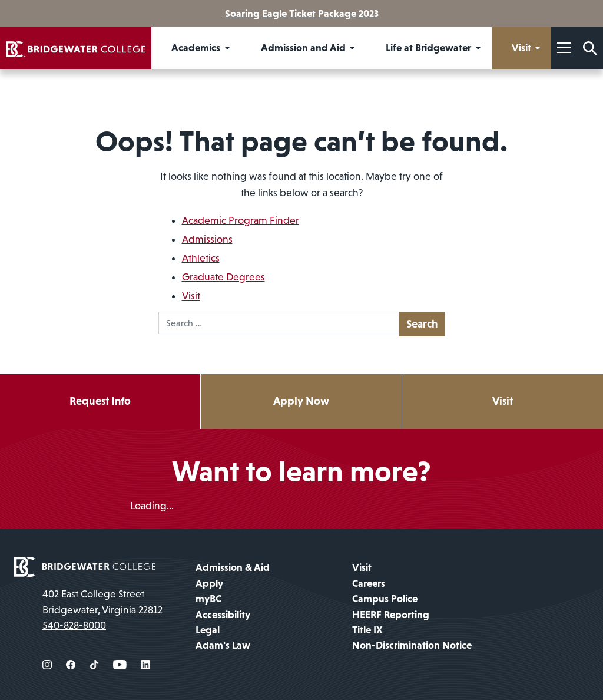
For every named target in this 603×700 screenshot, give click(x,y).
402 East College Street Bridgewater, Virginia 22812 (102, 602)
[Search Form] (590, 48)
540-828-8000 (74, 625)
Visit (191, 296)
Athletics (201, 258)
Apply (209, 583)
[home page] (85, 566)
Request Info (100, 401)
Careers (369, 583)
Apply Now (301, 401)
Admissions (207, 239)
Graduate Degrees (223, 277)
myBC (208, 599)
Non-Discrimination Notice (412, 645)
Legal (208, 630)
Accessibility (223, 615)
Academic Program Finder (241, 220)
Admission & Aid (233, 567)
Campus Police (385, 599)
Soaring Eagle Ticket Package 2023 (302, 14)
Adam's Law (223, 645)
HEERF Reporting (391, 615)
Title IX (367, 630)
